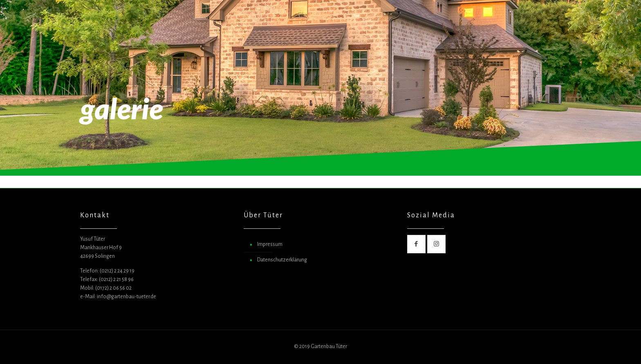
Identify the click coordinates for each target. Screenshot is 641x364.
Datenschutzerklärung (282, 260)
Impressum (270, 244)
